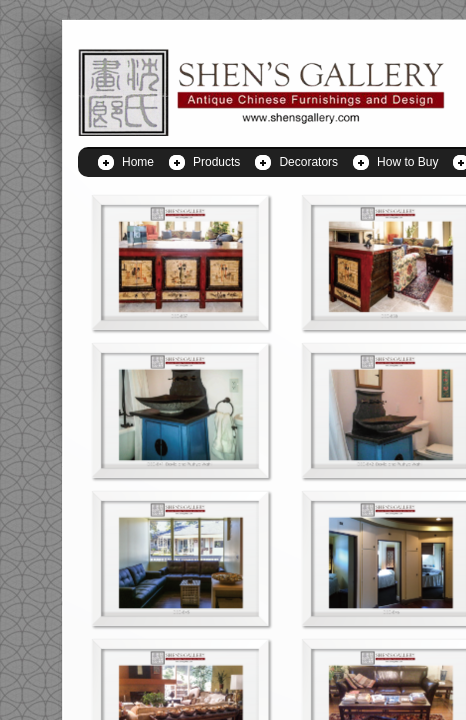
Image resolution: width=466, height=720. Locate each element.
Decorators (308, 162)
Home (138, 162)
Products (216, 162)
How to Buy (407, 162)
